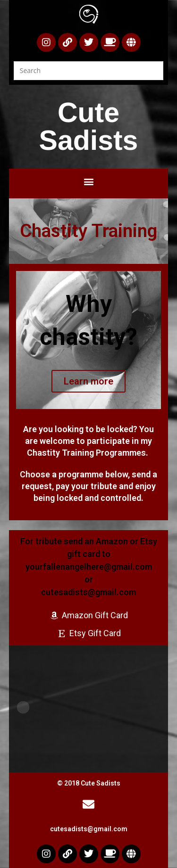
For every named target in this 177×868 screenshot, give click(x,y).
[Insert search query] (89, 71)
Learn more (88, 381)
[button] (88, 181)
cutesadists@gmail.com (89, 829)
